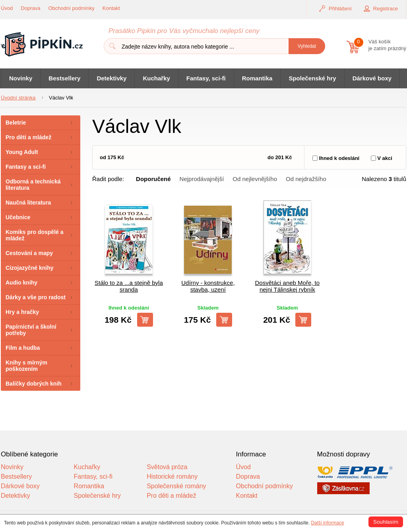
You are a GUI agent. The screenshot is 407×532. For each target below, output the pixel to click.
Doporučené (153, 179)
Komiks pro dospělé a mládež (34, 235)
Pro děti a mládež (28, 137)
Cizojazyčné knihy (30, 268)
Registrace (386, 9)
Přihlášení (340, 9)
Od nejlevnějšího (255, 179)
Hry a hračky (22, 312)
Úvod (7, 8)
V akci (385, 158)
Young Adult (22, 152)
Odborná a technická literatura (33, 185)
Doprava (30, 8)
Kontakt (111, 8)
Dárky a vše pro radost (36, 297)
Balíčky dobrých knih (34, 384)
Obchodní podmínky (72, 8)
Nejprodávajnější (202, 179)
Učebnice (18, 217)
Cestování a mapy (29, 253)
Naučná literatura (28, 203)
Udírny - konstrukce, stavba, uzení (208, 286)
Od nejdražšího (306, 179)
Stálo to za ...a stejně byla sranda (129, 286)
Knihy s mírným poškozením (26, 366)
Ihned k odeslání (339, 158)
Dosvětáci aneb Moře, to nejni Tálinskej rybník (288, 286)
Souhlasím (386, 522)
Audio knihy (21, 283)
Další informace (327, 523)
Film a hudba (23, 348)
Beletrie (16, 123)
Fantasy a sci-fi (26, 167)
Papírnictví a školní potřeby (31, 330)
